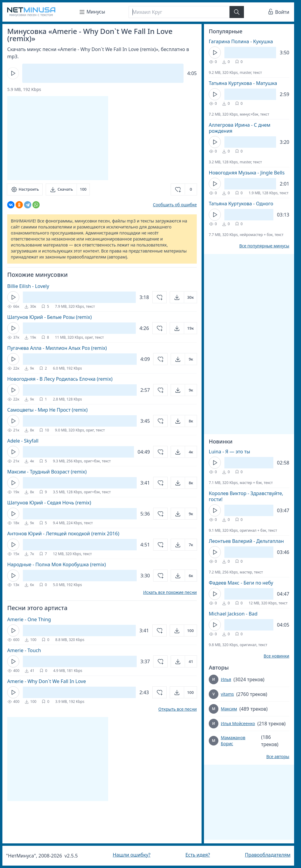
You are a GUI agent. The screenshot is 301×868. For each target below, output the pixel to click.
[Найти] (237, 12)
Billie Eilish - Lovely (28, 286)
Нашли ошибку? (131, 855)
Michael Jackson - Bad (233, 614)
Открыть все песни (178, 709)
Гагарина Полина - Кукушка (241, 41)
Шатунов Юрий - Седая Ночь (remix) (49, 503)
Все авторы (278, 757)
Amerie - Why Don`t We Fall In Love (47, 681)
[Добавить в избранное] (184, 189)
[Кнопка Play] (13, 73)
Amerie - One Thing (29, 619)
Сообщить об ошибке (175, 205)
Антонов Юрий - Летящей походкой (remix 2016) (63, 534)
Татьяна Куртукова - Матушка (243, 83)
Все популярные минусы (264, 246)
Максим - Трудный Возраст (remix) (47, 472)
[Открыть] (183, 297)
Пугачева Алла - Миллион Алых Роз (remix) (57, 348)
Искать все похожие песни (170, 592)
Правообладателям (268, 855)
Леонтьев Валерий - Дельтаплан (246, 541)
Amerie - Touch (24, 650)
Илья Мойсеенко (238, 723)
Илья (226, 679)
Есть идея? (198, 855)
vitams (227, 694)
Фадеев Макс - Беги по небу (241, 583)
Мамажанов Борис (233, 741)
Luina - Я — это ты (230, 452)
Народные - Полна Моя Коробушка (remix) (56, 564)
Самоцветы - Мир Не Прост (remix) (47, 410)
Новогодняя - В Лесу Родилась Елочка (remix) (60, 379)
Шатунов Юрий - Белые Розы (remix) (49, 317)
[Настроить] (25, 189)
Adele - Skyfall (23, 441)
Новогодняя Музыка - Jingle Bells (247, 173)
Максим (229, 709)
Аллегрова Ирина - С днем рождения (240, 128)
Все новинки (277, 656)
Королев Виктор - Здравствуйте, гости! (246, 496)
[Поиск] (179, 12)
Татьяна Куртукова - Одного (241, 204)
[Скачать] (68, 189)
